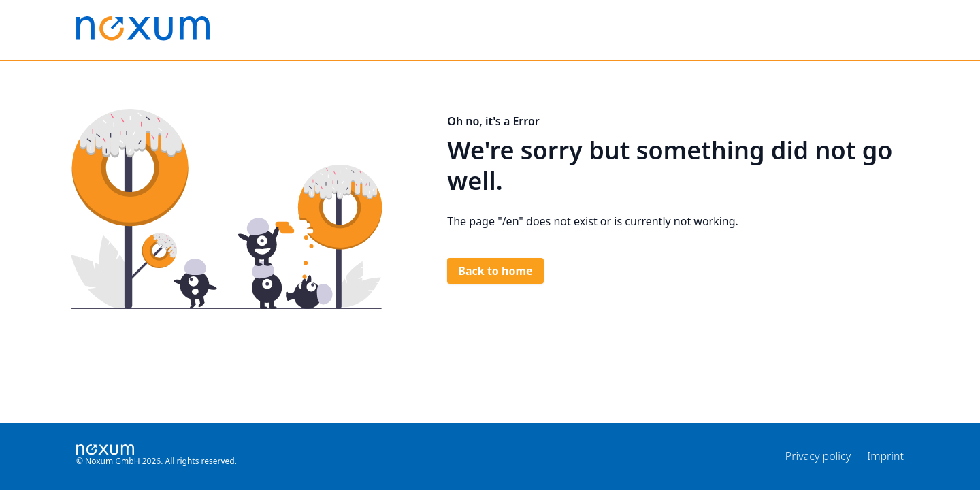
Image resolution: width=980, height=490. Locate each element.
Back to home (495, 271)
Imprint (885, 456)
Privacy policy (818, 456)
